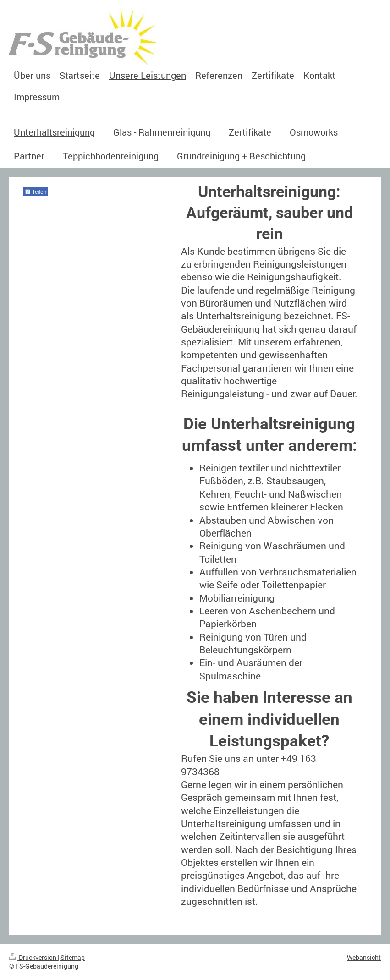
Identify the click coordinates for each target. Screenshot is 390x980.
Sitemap (73, 957)
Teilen (36, 192)
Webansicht (364, 957)
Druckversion (33, 957)
